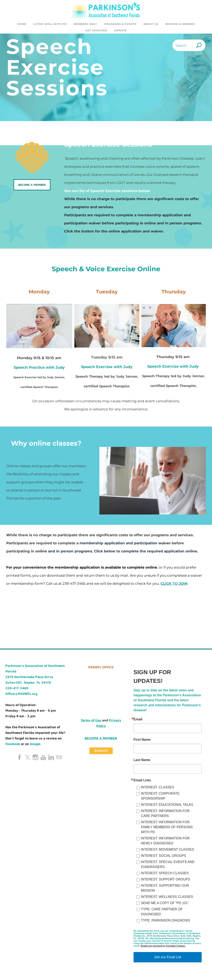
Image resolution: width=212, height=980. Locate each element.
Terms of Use (91, 721)
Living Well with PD (50, 24)
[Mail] (59, 759)
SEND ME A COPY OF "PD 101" (165, 904)
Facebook (13, 745)
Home (22, 24)
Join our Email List (168, 958)
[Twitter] (28, 759)
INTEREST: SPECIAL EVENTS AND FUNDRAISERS (168, 866)
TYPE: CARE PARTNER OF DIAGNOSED (162, 913)
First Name (142, 741)
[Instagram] (35, 759)
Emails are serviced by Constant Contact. (163, 947)
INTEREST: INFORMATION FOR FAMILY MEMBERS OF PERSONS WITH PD (167, 828)
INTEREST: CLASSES (158, 788)
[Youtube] (43, 759)
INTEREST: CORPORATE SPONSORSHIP (160, 797)
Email (138, 721)
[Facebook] (20, 759)
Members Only (85, 24)
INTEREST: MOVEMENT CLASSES (168, 851)
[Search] (189, 47)
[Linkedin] (51, 759)
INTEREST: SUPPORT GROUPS (166, 881)
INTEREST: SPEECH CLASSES (165, 874)
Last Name (142, 761)
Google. (36, 745)
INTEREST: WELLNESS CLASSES (167, 898)
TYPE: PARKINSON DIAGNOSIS (166, 922)
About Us (151, 24)
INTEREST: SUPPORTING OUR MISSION (165, 889)
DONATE (120, 30)
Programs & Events (120, 24)
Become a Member (180, 24)
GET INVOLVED (96, 30)
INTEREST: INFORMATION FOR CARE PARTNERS (165, 815)
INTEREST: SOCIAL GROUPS (164, 857)
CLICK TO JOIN (174, 585)
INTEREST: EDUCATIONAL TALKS (167, 806)
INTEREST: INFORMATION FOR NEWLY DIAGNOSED (165, 842)
